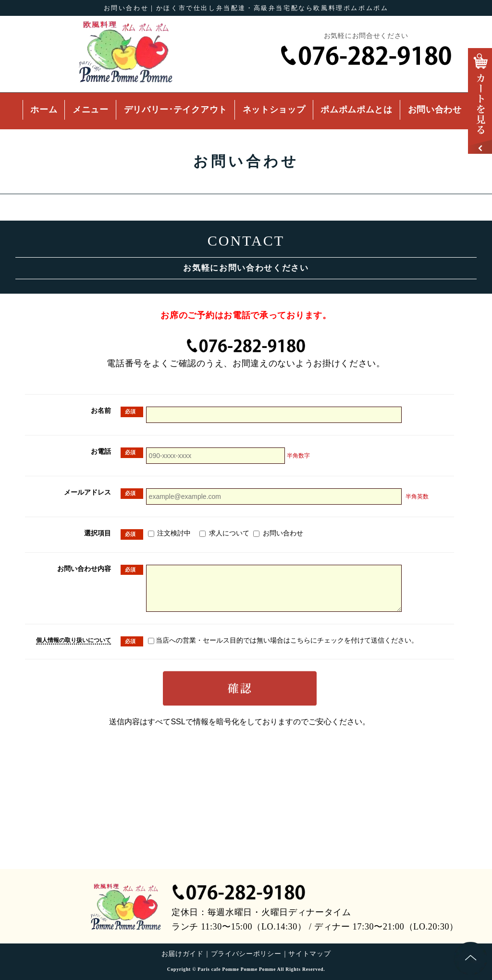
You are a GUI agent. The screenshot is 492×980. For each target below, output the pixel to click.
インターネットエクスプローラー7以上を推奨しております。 (246, 621)
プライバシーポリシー (246, 954)
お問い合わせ (435, 110)
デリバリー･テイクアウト (176, 110)
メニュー (91, 110)
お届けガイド (183, 954)
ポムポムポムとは (357, 110)
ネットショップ (274, 110)
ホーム (44, 110)
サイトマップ (309, 954)
